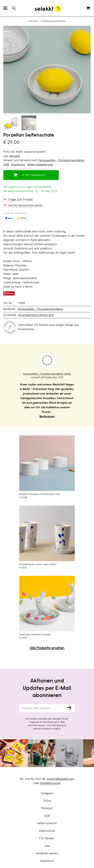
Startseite (34, 21)
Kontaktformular (51, 783)
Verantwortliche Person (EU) (36, 315)
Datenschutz (47, 831)
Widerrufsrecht (47, 823)
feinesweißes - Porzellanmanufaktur (62, 160)
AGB (47, 816)
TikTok (47, 801)
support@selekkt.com (60, 779)
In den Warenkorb (33, 175)
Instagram (47, 793)
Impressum (47, 861)
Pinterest (47, 808)
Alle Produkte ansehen (47, 648)
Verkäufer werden (47, 853)
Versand (15, 156)
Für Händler (47, 838)
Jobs (47, 846)
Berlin (68, 374)
